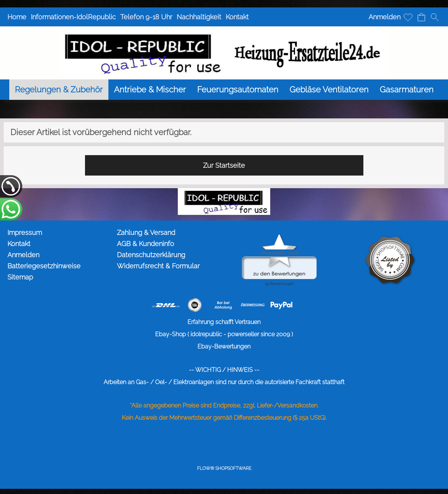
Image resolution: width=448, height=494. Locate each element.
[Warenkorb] (421, 17)
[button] (435, 17)
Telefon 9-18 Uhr (146, 17)
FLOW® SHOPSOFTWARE (224, 468)
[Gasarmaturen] (407, 90)
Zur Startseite (224, 165)
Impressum (25, 233)
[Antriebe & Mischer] (150, 90)
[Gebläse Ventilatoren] (329, 90)
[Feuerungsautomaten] (238, 90)
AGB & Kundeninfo (145, 244)
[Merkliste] (408, 17)
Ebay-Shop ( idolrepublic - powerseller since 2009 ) (224, 334)
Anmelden (385, 17)
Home (17, 17)
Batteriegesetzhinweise (44, 266)
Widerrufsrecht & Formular (158, 266)
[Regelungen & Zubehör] (59, 90)
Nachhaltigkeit (199, 17)
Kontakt (237, 17)
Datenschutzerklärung (151, 255)
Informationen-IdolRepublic (73, 17)
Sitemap (20, 277)
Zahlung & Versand (146, 233)
